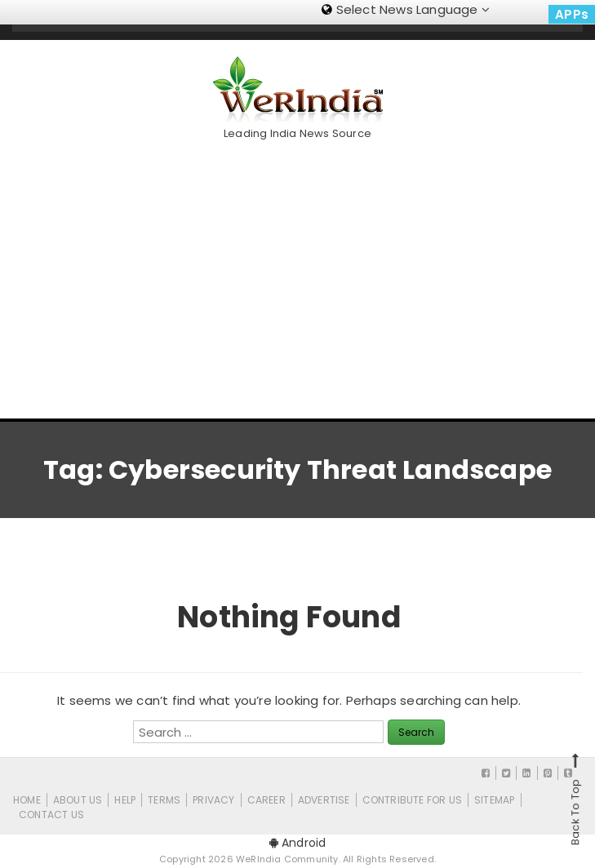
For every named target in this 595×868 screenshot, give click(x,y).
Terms (164, 800)
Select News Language (406, 9)
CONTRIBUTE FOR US (412, 800)
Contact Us (51, 815)
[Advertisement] (304, 273)
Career (266, 800)
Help (125, 800)
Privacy (213, 800)
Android (298, 843)
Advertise (324, 800)
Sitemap (494, 800)
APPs (572, 14)
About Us (78, 800)
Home (27, 800)
